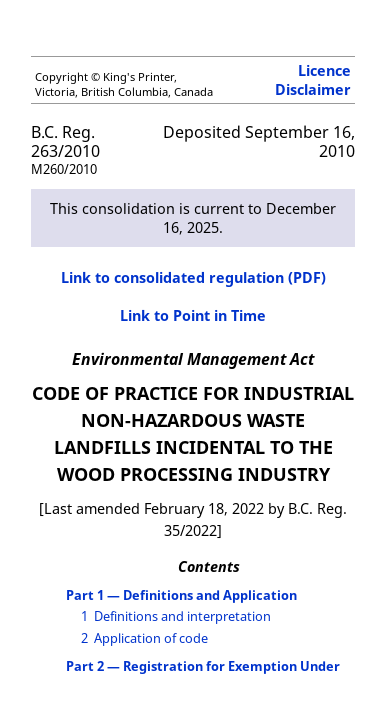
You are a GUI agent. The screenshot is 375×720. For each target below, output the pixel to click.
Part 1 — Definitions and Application (181, 595)
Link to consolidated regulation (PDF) (193, 277)
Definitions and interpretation (182, 616)
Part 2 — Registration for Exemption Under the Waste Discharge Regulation (203, 673)
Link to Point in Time (193, 315)
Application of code (151, 638)
